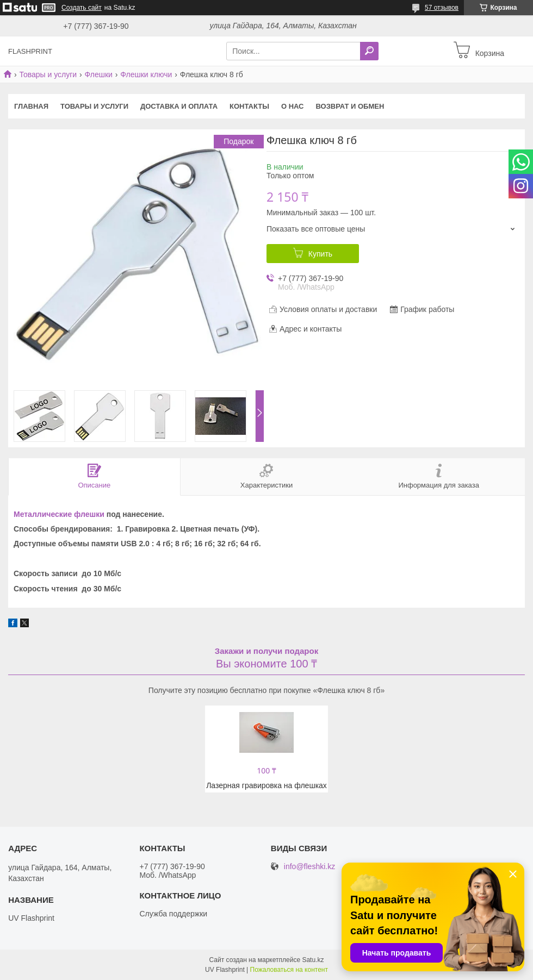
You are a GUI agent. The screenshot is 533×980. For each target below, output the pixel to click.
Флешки (99, 74)
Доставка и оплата (179, 106)
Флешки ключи (146, 74)
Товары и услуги (48, 74)
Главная (31, 106)
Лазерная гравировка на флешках (266, 785)
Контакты (249, 106)
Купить (320, 254)
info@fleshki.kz (309, 867)
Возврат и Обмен (350, 106)
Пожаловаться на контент (289, 970)
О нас (293, 106)
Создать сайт (82, 8)
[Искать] (369, 51)
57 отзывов (442, 8)
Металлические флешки (59, 514)
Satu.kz (313, 960)
